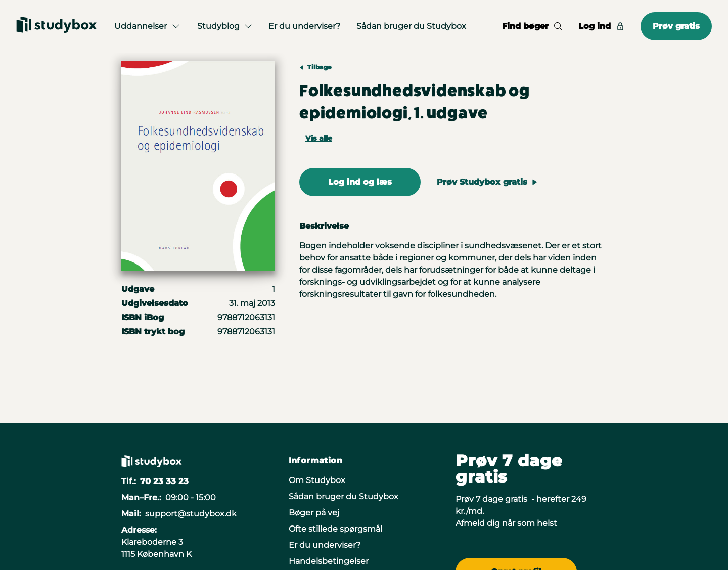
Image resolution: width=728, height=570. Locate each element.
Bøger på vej (314, 513)
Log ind (601, 26)
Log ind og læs (360, 182)
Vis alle (319, 138)
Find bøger (532, 26)
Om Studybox (317, 480)
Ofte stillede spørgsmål (335, 529)
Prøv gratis (676, 26)
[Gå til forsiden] (57, 26)
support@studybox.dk (191, 514)
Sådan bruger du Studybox (411, 26)
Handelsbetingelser (329, 561)
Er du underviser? (304, 26)
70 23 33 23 (164, 481)
